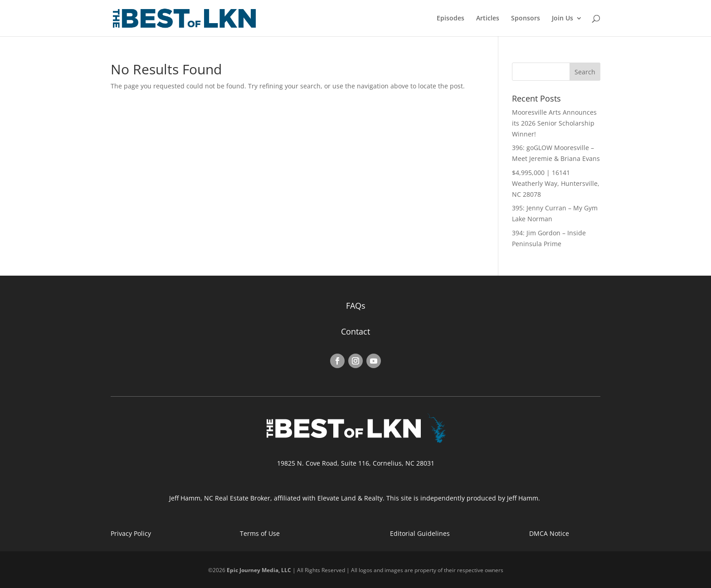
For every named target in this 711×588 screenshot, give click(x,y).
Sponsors (526, 19)
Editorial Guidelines (420, 533)
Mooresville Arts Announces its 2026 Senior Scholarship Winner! (554, 123)
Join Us (562, 19)
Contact (355, 331)
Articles (488, 19)
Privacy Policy (131, 533)
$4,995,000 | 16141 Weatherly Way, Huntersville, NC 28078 (556, 183)
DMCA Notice (549, 533)
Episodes (450, 19)
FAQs (356, 306)
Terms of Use (260, 533)
